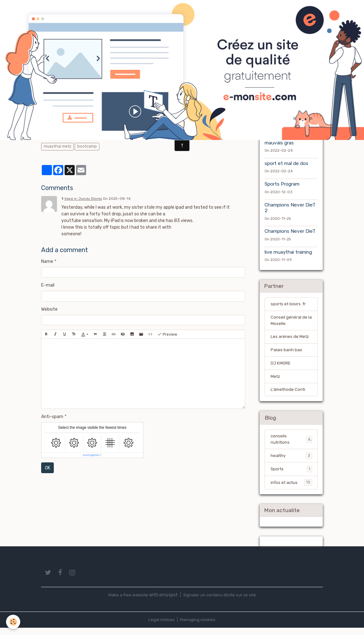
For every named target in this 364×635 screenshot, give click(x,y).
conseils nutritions (291, 445)
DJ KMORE (281, 367)
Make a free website (127, 602)
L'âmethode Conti (289, 394)
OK (48, 468)
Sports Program (282, 185)
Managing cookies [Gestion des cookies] (198, 627)
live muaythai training (288, 253)
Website (49, 309)
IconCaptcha (91, 455)
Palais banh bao (286, 353)
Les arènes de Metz (290, 340)
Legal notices (161, 627)
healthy (291, 461)
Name (47, 261)
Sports (291, 475)
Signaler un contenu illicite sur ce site (220, 602)
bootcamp (87, 146)
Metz (276, 381)
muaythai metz (57, 146)
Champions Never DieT (290, 232)
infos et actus (291, 489)
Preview (167, 334)
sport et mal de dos (286, 164)
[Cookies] (13, 622)
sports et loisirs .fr (289, 306)
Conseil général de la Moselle (291, 323)
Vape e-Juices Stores (83, 199)
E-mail (48, 285)
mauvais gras (279, 143)
